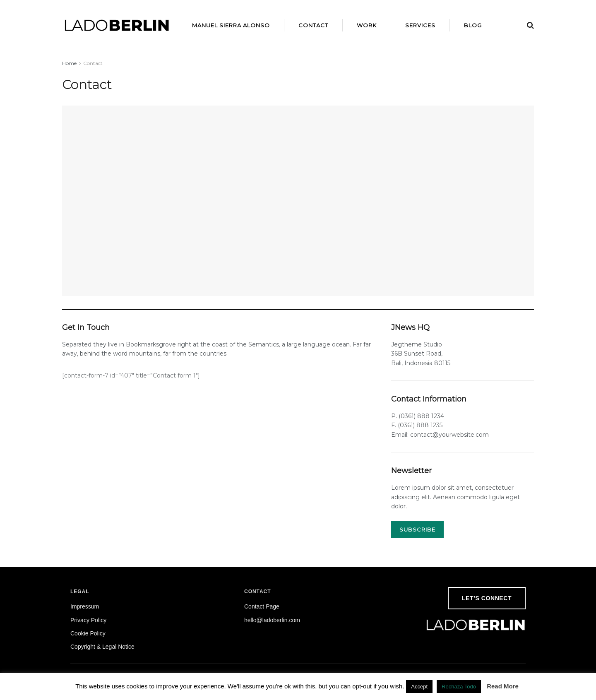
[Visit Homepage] (117, 25)
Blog (473, 25)
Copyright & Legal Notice (102, 647)
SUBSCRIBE (417, 529)
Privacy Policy (88, 620)
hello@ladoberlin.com (272, 620)
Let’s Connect (487, 598)
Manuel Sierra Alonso (231, 25)
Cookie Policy (88, 633)
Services (420, 25)
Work (367, 25)
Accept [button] (419, 687)
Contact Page (262, 606)
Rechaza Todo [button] (459, 687)
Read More (503, 686)
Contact (313, 25)
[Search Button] (530, 25)
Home (69, 63)
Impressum (85, 606)
